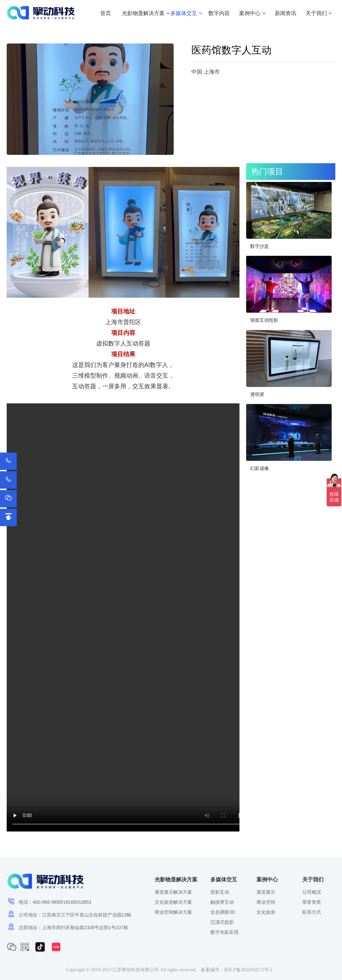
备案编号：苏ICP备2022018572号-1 (237, 970)
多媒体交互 (186, 13)
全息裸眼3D (223, 912)
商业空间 (266, 902)
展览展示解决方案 (173, 892)
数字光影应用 (224, 932)
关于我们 (319, 13)
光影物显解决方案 (146, 13)
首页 (106, 13)
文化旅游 (266, 912)
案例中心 (252, 13)
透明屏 (257, 394)
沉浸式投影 (222, 922)
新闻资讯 (286, 13)
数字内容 (219, 13)
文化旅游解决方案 (173, 902)
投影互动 (220, 892)
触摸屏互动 (222, 902)
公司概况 (312, 892)
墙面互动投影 (264, 320)
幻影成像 (260, 468)
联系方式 (312, 912)
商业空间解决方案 (173, 912)
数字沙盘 (260, 246)
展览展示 (266, 892)
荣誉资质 (312, 902)
